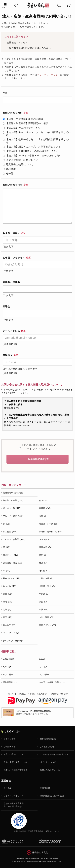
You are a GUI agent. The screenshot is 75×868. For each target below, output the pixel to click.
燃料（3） (44, 555)
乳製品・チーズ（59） (49, 524)
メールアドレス (14, 331)
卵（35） (7, 524)
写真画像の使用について (18, 164)
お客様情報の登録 (48, 739)
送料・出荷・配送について (16, 762)
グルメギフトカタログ (13, 641)
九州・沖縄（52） (47, 617)
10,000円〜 (8, 675)
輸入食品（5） (10, 625)
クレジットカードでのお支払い (54, 754)
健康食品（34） (46, 547)
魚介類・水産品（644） (14, 500)
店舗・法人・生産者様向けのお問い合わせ (14, 805)
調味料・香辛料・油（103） (52, 532)
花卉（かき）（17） (12, 578)
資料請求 (9, 169)
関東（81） (8, 594)
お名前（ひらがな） (17, 258)
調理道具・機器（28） (13, 563)
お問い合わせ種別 (15, 113)
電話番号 (10, 355)
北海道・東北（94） (48, 586)
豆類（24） (44, 516)
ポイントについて (48, 762)
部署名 (6, 307)
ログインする (10, 739)
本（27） (7, 571)
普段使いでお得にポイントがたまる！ (34, 713)
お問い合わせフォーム (50, 770)
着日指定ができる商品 (13, 493)
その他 (8, 173)
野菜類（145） (46, 508)
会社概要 (8, 788)
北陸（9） (8, 610)
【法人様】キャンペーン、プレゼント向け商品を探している (37, 134)
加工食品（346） (11, 532)
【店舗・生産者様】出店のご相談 (23, 119)
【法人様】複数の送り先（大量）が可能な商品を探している (37, 141)
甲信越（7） (45, 594)
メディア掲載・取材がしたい (20, 160)
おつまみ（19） (10, 586)
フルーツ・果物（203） (14, 516)
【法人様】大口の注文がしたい (22, 128)
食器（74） (44, 563)
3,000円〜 (44, 659)
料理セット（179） (12, 555)
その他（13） (45, 571)
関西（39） (44, 602)
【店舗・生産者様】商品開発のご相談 (25, 123)
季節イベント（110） (49, 625)
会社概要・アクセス (17, 43)
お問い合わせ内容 (15, 185)
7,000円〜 (44, 667)
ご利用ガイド (10, 747)
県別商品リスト (10, 682)
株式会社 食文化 (40, 852)
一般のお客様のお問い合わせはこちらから (29, 48)
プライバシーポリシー (49, 75)
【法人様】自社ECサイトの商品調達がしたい (30, 151)
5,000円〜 (7, 667)
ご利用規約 (45, 788)
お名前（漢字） (14, 233)
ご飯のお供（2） (47, 578)
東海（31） (8, 602)
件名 (5, 93)
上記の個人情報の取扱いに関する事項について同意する (39, 447)
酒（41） (7, 547)
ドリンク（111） (47, 539)
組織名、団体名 (11, 282)
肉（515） (44, 500)
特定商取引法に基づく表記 (52, 796)
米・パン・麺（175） (13, 508)
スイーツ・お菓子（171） (15, 539)
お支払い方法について (14, 754)
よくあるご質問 (47, 747)
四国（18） (8, 617)
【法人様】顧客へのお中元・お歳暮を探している (32, 147)
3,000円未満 (8, 659)
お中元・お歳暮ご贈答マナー (52, 682)
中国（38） (44, 610)
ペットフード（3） (12, 633)
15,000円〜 (44, 675)
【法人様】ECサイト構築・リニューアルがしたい (32, 155)
